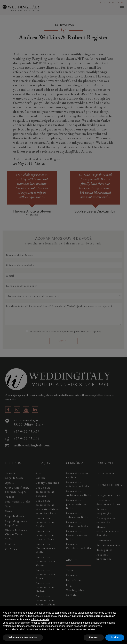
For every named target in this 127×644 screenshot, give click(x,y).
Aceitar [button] (115, 637)
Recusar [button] (94, 637)
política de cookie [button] (40, 619)
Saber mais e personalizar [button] (23, 637)
